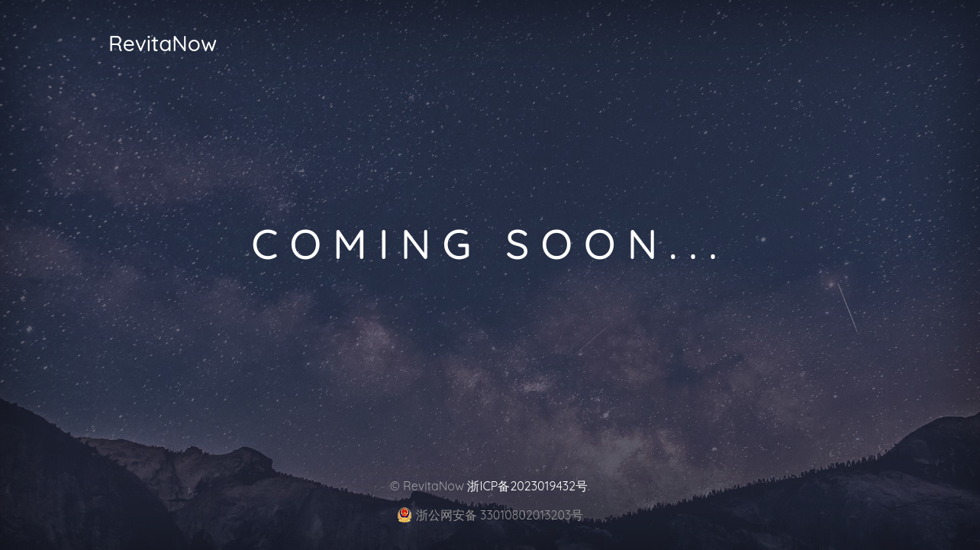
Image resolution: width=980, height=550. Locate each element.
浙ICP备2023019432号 (527, 486)
